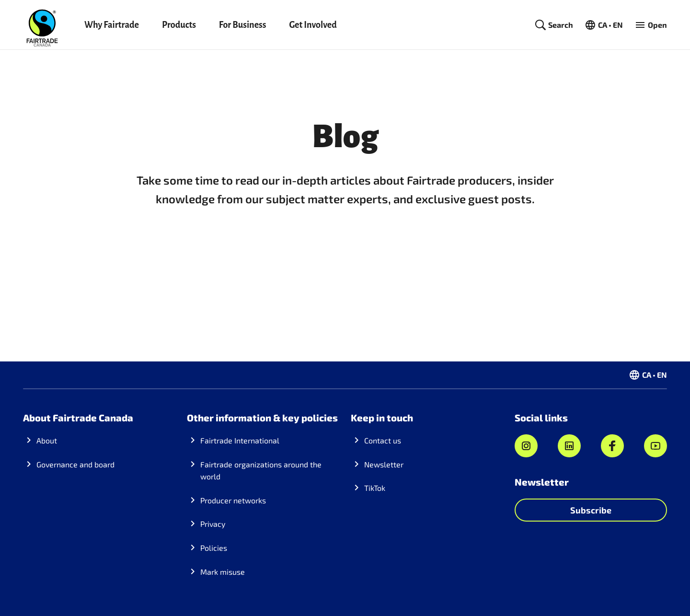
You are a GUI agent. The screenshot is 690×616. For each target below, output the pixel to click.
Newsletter (384, 464)
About (47, 440)
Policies (214, 548)
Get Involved (313, 25)
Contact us (383, 440)
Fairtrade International (240, 440)
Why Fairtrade (112, 25)
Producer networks (233, 500)
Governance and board (75, 464)
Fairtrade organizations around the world (261, 471)
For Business (243, 25)
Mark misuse (223, 572)
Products (179, 25)
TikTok (375, 488)
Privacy (213, 524)
